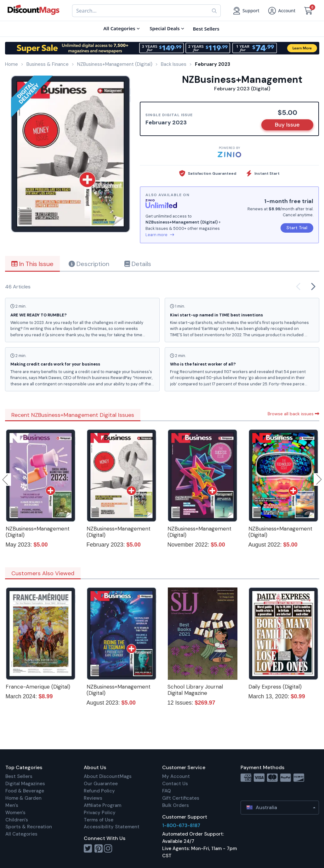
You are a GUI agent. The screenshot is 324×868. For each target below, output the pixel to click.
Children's (17, 820)
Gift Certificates (181, 798)
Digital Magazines (25, 784)
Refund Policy (99, 791)
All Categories (21, 834)
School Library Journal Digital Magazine (195, 690)
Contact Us (175, 784)
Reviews (93, 798)
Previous (6, 479)
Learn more (160, 235)
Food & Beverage (25, 791)
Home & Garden (23, 798)
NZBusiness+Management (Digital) (38, 532)
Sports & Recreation (29, 827)
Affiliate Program (102, 805)
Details (138, 264)
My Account (176, 776)
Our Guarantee (101, 784)
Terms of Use (99, 820)
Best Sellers (19, 776)
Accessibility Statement (112, 827)
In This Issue (32, 264)
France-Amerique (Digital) (38, 687)
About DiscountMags (108, 776)
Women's (15, 813)
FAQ (167, 791)
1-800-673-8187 (181, 825)
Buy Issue (287, 125)
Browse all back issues (293, 414)
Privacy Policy (100, 813)
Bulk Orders (176, 805)
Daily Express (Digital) (275, 687)
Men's (12, 805)
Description (89, 264)
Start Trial (297, 228)
